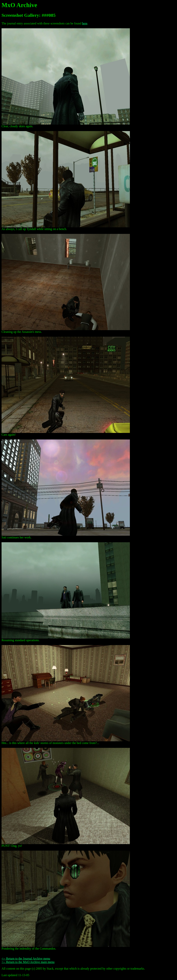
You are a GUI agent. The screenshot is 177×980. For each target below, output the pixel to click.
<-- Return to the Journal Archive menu (26, 959)
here (85, 23)
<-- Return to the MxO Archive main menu (28, 962)
